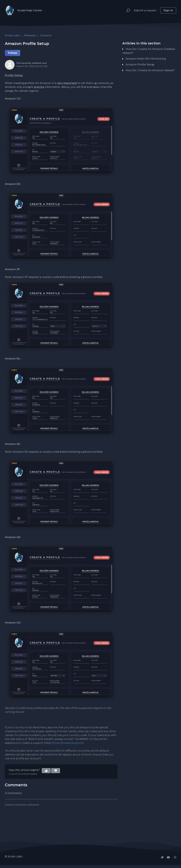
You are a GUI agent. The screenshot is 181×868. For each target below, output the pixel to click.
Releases (30, 35)
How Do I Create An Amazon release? (150, 70)
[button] (127, 11)
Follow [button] (13, 53)
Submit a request (145, 10)
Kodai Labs (12, 35)
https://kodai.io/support (68, 743)
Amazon (46, 35)
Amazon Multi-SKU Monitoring (146, 59)
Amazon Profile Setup (140, 65)
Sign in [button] (168, 10)
